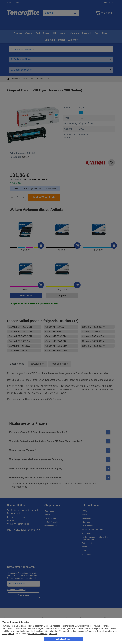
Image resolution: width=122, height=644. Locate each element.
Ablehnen (53, 634)
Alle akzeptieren (63, 639)
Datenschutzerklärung (38, 634)
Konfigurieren (8, 634)
